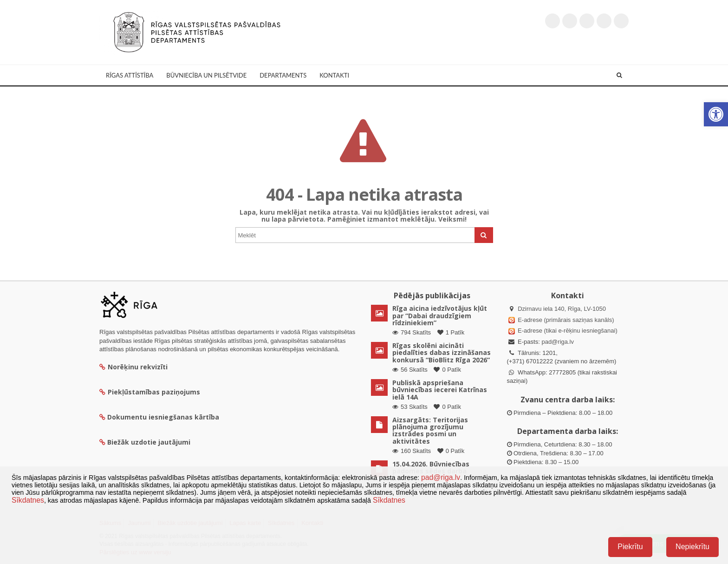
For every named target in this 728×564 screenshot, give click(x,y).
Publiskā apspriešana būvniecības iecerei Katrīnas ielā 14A (440, 390)
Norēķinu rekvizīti (133, 367)
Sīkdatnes (28, 500)
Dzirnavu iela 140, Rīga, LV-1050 (562, 309)
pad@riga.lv (558, 342)
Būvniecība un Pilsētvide (206, 75)
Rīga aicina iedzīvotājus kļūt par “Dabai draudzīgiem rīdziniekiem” (440, 315)
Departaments (283, 75)
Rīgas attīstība (130, 75)
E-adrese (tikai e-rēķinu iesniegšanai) (567, 331)
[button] (716, 114)
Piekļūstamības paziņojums (150, 392)
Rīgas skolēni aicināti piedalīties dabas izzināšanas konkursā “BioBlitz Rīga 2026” (442, 353)
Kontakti (334, 75)
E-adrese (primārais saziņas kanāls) (566, 320)
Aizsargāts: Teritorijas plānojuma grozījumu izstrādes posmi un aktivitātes (430, 430)
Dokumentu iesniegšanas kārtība (163, 417)
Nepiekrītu (692, 547)
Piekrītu (630, 547)
